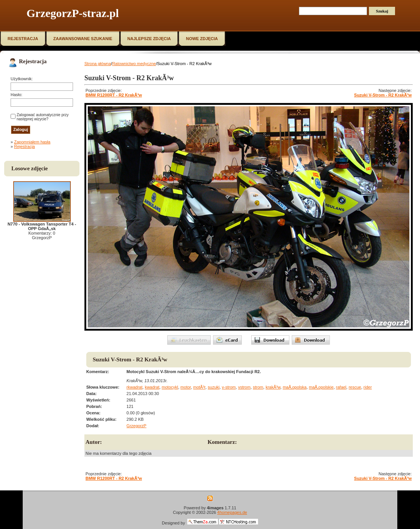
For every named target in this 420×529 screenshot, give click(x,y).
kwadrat (152, 387)
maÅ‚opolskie (321, 387)
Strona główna (98, 64)
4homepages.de (232, 512)
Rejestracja (24, 146)
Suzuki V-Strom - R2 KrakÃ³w (383, 95)
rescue (355, 387)
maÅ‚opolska (295, 387)
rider (368, 387)
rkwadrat (134, 387)
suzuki (214, 387)
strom (258, 387)
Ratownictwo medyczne (134, 64)
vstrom (244, 387)
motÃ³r (199, 387)
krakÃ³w (273, 387)
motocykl (170, 387)
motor (186, 387)
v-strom (229, 387)
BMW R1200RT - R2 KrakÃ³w (114, 95)
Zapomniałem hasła (32, 142)
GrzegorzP (136, 426)
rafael (341, 387)
